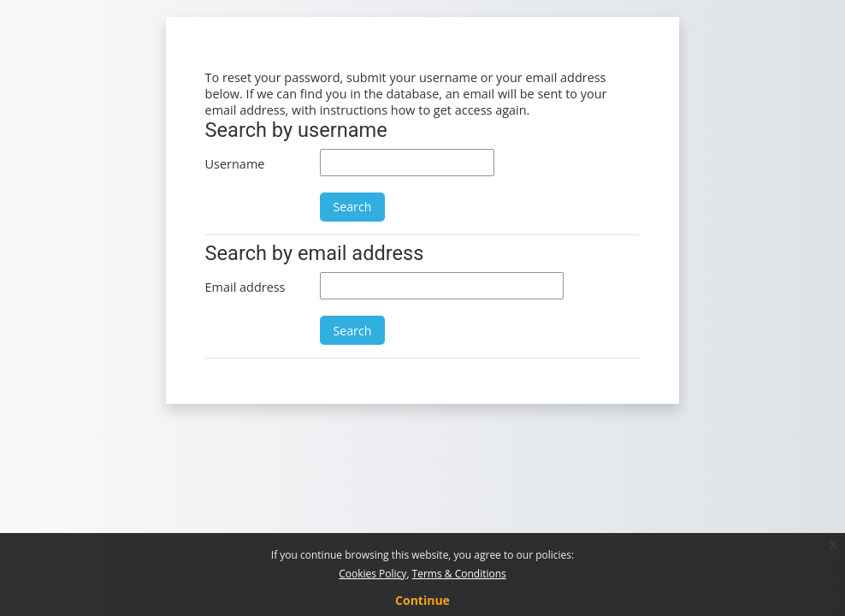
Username (235, 164)
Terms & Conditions (459, 574)
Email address (245, 287)
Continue (422, 600)
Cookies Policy (372, 574)
